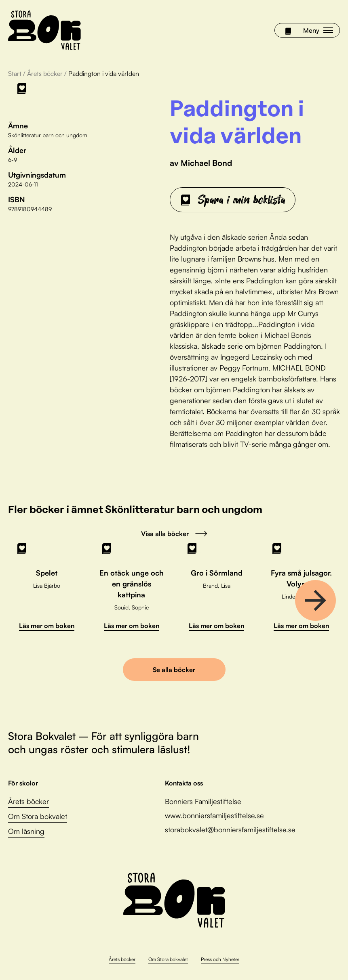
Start (15, 73)
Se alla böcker (174, 670)
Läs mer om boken (47, 626)
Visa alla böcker (174, 534)
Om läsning (26, 831)
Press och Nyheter (220, 959)
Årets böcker (45, 73)
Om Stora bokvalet (38, 816)
